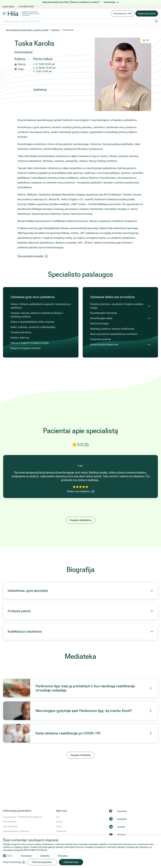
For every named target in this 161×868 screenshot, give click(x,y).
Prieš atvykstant (10, 822)
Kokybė (59, 822)
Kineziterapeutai (24, 52)
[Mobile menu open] (5, 14)
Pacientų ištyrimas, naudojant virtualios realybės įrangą (120, 306)
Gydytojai (55, 30)
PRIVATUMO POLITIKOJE (35, 850)
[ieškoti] (156, 21)
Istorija (59, 826)
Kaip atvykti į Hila (10, 826)
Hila (58, 817)
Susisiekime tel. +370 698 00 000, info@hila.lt (23, 817)
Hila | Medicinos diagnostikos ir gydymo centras (27, 30)
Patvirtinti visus (71, 862)
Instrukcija (111, 2)
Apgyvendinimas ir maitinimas (16, 831)
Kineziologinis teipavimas (120, 345)
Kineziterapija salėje (120, 318)
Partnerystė (61, 831)
